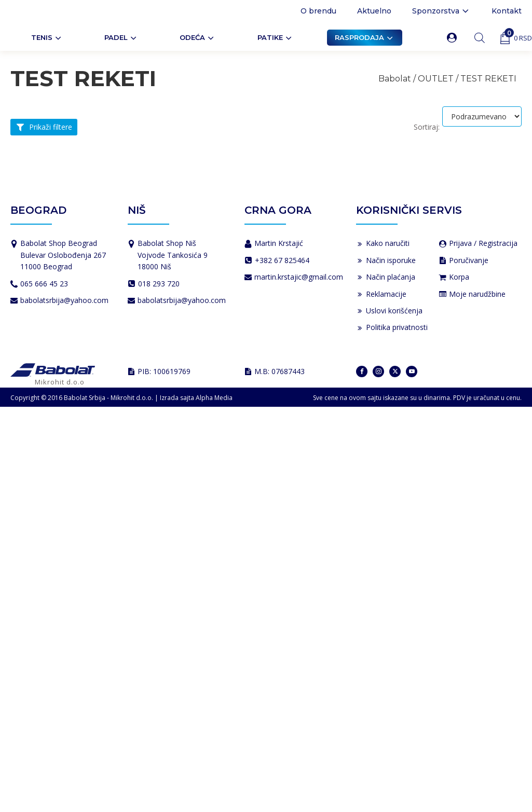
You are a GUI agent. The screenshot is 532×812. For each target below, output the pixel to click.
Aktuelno (374, 11)
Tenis (47, 38)
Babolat (395, 79)
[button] (454, 38)
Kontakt (507, 11)
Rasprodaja (365, 38)
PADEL (121, 38)
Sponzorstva (441, 11)
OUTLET (436, 79)
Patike (275, 38)
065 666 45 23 (44, 284)
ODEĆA (197, 38)
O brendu (318, 11)
